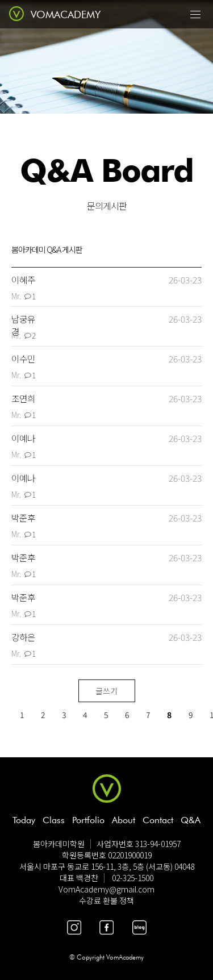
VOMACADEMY (66, 14)
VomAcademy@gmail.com (106, 889)
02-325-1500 (133, 878)
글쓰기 (106, 691)
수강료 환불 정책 (106, 900)
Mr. (16, 296)
